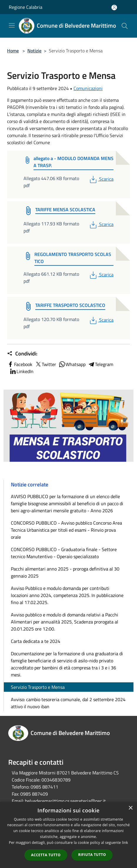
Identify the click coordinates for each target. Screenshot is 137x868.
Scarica (101, 179)
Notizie (34, 51)
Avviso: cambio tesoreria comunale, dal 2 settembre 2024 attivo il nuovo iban (68, 703)
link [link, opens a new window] (125, 843)
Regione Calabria (26, 7)
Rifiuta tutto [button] (92, 855)
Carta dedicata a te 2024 (36, 641)
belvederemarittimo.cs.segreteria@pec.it (65, 801)
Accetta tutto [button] (46, 855)
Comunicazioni (88, 88)
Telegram (101, 364)
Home (13, 51)
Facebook (20, 364)
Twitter (45, 364)
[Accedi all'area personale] (114, 8)
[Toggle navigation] (12, 25)
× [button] (130, 808)
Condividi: (22, 354)
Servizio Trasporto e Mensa (38, 687)
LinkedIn (21, 371)
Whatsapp (72, 364)
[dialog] (68, 835)
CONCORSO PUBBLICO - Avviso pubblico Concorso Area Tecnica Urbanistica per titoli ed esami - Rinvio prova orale (66, 530)
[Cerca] (125, 26)
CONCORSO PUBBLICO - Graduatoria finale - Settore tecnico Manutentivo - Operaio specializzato (64, 553)
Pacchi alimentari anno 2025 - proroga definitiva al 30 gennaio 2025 (65, 572)
